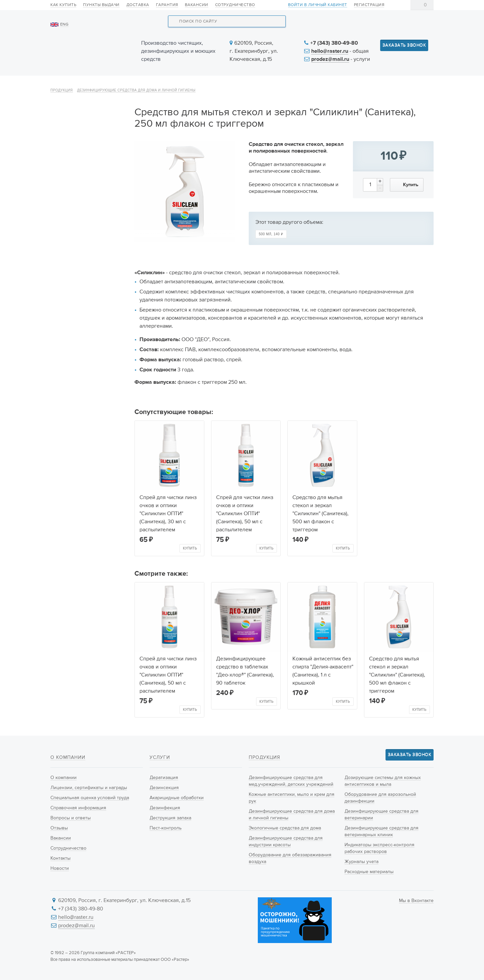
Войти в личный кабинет (318, 5)
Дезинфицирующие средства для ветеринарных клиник (89, 358)
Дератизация (164, 778)
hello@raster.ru (330, 51)
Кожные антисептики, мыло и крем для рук (88, 171)
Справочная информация (78, 808)
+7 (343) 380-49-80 (334, 43)
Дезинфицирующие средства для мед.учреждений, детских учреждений (86, 143)
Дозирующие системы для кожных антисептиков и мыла (87, 290)
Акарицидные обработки (177, 798)
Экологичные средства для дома (89, 219)
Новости (293, 85)
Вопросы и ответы (71, 818)
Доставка (138, 5)
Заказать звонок (404, 45)
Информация (352, 85)
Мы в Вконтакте (416, 901)
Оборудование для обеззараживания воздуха (88, 267)
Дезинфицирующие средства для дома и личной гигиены (136, 108)
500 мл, (271, 252)
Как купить (63, 5)
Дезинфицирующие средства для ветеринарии (88, 334)
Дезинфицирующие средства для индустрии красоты (85, 243)
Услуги (243, 85)
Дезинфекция (165, 808)
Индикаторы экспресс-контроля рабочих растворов (83, 386)
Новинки (193, 85)
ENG (64, 25)
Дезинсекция (164, 788)
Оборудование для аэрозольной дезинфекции (88, 314)
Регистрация (369, 5)
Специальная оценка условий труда (90, 798)
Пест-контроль (166, 828)
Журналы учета (74, 406)
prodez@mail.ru (330, 59)
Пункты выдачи (101, 5)
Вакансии (197, 5)
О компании (75, 85)
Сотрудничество (235, 5)
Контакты (413, 85)
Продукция (137, 85)
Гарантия (167, 5)
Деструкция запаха (170, 818)
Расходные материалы (82, 417)
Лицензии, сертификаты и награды (89, 788)
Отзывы (59, 828)
